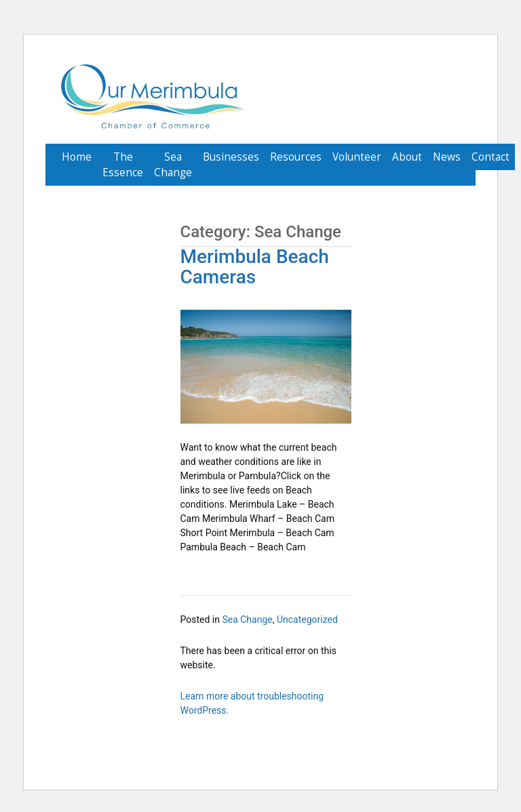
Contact (490, 157)
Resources (296, 157)
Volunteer (357, 157)
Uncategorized (307, 620)
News (447, 157)
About (407, 157)
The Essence (123, 165)
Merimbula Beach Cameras (255, 267)
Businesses (231, 157)
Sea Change (173, 165)
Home (77, 157)
